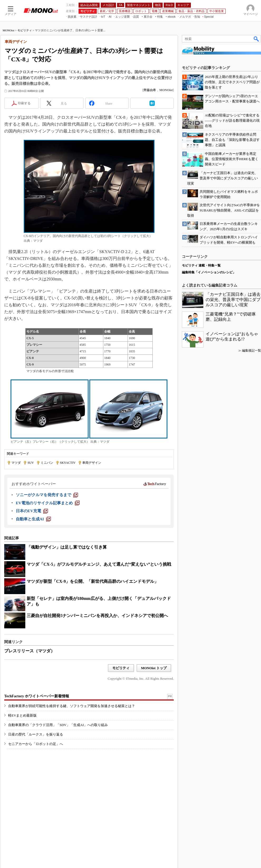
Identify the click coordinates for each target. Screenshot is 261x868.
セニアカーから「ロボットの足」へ (36, 744)
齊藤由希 (150, 90)
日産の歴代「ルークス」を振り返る (36, 734)
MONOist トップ (154, 668)
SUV (31, 463)
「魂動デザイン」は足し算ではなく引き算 (67, 547)
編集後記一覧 (252, 351)
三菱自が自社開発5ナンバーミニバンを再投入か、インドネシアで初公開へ (97, 616)
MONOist (8, 30)
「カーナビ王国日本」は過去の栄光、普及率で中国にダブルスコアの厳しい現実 (233, 300)
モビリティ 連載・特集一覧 (201, 265)
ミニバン (47, 463)
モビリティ (25, 30)
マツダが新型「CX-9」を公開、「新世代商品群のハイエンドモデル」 (93, 581)
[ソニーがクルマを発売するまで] (47, 495)
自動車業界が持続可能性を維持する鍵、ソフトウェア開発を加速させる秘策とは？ (72, 706)
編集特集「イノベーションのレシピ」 (209, 272)
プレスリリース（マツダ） (30, 651)
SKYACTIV (68, 463)
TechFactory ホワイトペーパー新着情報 (37, 696)
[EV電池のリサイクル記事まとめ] (48, 503)
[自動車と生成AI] (33, 519)
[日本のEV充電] (32, 511)
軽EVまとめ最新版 (22, 715)
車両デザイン (92, 463)
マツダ (16, 463)
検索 (257, 39)
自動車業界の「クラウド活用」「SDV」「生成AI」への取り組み (58, 725)
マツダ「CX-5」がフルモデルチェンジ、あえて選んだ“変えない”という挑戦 (99, 564)
